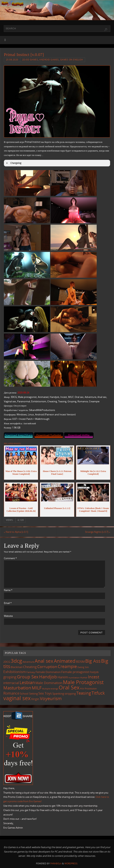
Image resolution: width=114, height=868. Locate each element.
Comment (10, 558)
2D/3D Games (30, 60)
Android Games (49, 60)
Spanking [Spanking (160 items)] (58, 694)
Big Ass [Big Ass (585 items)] (93, 661)
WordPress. (71, 863)
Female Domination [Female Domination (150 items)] (48, 672)
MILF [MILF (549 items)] (37, 688)
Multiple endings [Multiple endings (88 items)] (50, 689)
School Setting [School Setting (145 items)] (29, 693)
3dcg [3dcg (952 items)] (16, 661)
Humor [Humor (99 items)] (84, 677)
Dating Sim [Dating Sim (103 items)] (83, 667)
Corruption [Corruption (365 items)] (47, 666)
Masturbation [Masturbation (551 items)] (17, 688)
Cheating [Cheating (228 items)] (30, 667)
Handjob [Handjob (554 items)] (48, 677)
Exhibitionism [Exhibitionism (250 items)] (15, 672)
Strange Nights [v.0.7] (98, 532)
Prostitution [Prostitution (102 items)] (91, 689)
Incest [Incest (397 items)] (94, 677)
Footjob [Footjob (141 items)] (94, 672)
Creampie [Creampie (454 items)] (67, 666)
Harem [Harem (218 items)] (63, 677)
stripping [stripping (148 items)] (70, 693)
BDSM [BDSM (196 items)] (80, 662)
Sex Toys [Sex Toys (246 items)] (45, 693)
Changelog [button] (13, 163)
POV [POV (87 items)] (82, 689)
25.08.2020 (12, 60)
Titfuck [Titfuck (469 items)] (98, 693)
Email (8, 603)
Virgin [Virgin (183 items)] (35, 699)
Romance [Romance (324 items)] (11, 693)
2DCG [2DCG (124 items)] (7, 662)
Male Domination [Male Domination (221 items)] (49, 683)
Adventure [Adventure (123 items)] (28, 662)
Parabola (56, 863)
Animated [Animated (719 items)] (65, 661)
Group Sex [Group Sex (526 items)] (28, 677)
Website (8, 616)
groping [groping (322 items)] (10, 677)
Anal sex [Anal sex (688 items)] (44, 661)
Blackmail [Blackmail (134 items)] (17, 667)
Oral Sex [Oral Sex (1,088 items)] (69, 687)
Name (8, 590)
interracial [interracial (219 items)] (11, 683)
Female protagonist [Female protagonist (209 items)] (75, 672)
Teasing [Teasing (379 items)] (84, 693)
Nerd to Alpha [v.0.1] (16, 532)
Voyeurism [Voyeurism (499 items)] (51, 698)
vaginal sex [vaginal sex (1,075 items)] (17, 698)
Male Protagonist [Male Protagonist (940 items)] (83, 682)
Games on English (72, 60)
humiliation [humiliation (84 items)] (74, 678)
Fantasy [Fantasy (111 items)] (31, 672)
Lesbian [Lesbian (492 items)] (27, 682)
